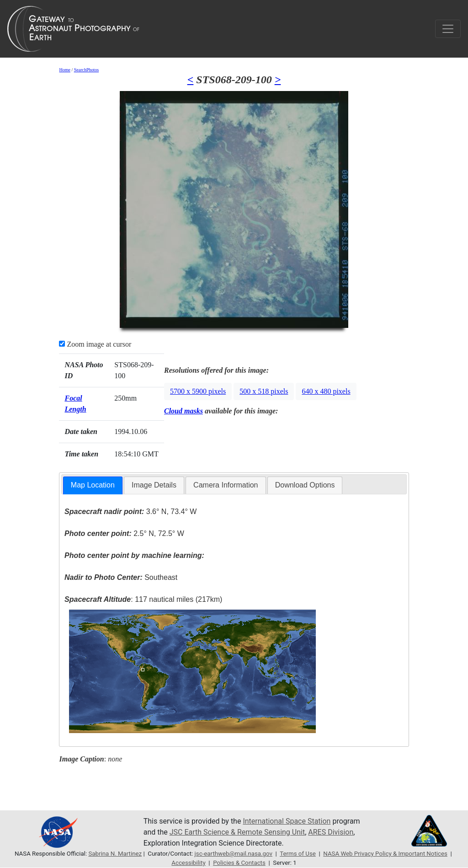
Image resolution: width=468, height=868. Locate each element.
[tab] (93, 485)
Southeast (121, 577)
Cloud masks (183, 411)
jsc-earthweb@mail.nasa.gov (234, 854)
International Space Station (287, 821)
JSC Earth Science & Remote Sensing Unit (237, 832)
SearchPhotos (86, 70)
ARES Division (331, 832)
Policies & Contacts (239, 863)
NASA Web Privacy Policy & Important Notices (385, 854)
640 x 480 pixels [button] (326, 391)
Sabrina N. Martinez (115, 854)
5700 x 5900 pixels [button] (198, 391)
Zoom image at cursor (95, 344)
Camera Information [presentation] (226, 485)
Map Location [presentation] (93, 485)
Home (64, 70)
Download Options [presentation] (305, 485)
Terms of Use (298, 854)
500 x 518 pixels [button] (264, 391)
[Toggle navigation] (448, 29)
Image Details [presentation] (154, 485)
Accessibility (188, 863)
